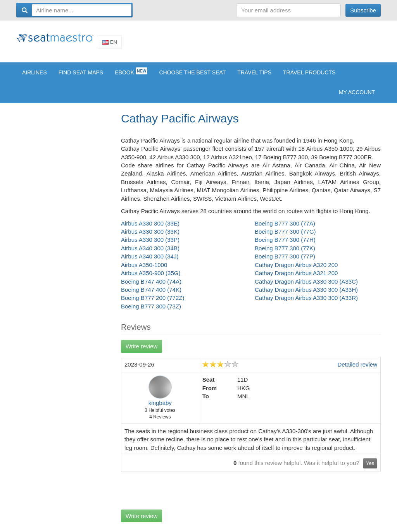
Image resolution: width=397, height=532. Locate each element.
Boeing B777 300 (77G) (285, 237)
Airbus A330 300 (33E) (150, 229)
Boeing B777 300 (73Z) (151, 312)
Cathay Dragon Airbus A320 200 (296, 270)
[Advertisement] (240, 44)
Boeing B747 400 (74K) (151, 295)
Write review (142, 352)
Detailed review (357, 370)
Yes (370, 469)
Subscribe (363, 10)
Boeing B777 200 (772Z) (153, 304)
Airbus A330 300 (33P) (150, 245)
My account (357, 98)
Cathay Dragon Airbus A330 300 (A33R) (306, 304)
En (110, 45)
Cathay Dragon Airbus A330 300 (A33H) (306, 295)
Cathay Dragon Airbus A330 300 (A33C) (306, 287)
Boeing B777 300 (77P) (285, 262)
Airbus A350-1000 (144, 270)
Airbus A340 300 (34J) (150, 262)
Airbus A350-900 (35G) (151, 278)
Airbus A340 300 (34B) (150, 254)
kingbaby (160, 408)
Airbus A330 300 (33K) (150, 237)
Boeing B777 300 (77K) (285, 254)
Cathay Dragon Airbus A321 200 (296, 278)
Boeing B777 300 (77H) (285, 245)
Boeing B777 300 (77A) (285, 229)
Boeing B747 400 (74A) (151, 287)
